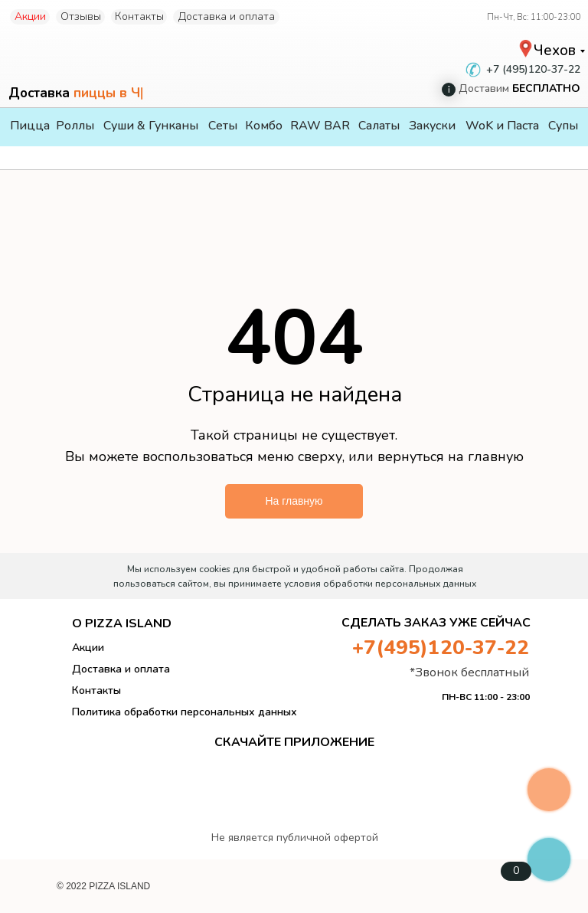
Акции (30, 16)
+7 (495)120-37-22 (533, 69)
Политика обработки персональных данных (185, 712)
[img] (549, 752)
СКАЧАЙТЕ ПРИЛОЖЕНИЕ (294, 742)
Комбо (264, 126)
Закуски (432, 126)
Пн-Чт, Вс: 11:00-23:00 (534, 17)
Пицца (30, 126)
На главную (294, 501)
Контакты (139, 16)
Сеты (223, 126)
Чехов (555, 51)
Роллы (75, 126)
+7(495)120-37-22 (441, 648)
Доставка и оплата (227, 16)
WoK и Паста (502, 126)
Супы (563, 126)
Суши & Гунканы (151, 126)
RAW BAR (320, 126)
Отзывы (81, 16)
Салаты (379, 126)
